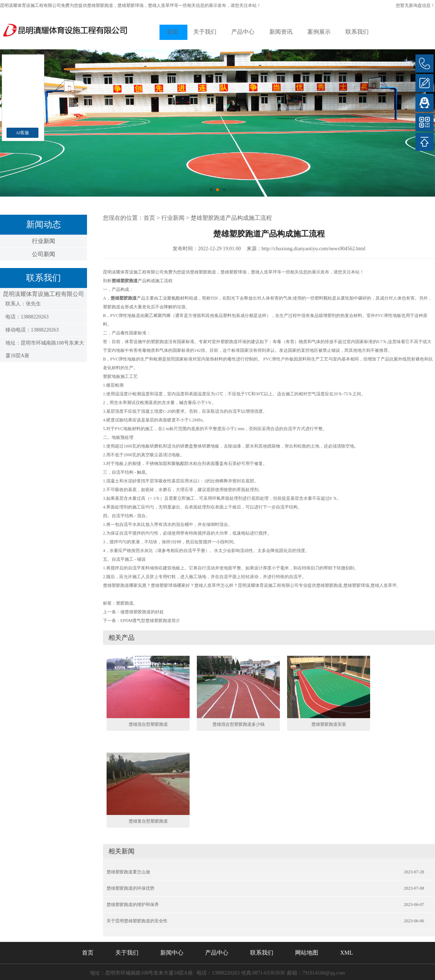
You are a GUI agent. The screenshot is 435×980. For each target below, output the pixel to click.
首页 (173, 32)
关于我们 (205, 32)
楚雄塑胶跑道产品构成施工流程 (231, 218)
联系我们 (357, 32)
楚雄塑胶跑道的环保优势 (130, 888)
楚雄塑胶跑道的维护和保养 (133, 905)
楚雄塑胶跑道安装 (329, 724)
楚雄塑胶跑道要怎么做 (128, 872)
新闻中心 (172, 953)
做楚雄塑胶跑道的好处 (142, 612)
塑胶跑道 (125, 603)
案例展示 (319, 32)
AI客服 (23, 133)
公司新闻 (43, 254)
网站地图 (307, 953)
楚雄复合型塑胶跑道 (148, 821)
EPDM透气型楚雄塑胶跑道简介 (150, 621)
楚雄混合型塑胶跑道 (148, 724)
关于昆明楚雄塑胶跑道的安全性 (137, 921)
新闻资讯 (281, 32)
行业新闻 (43, 241)
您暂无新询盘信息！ (415, 5)
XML (347, 953)
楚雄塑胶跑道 (100, 5)
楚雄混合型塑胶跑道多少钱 (239, 724)
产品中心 (243, 32)
